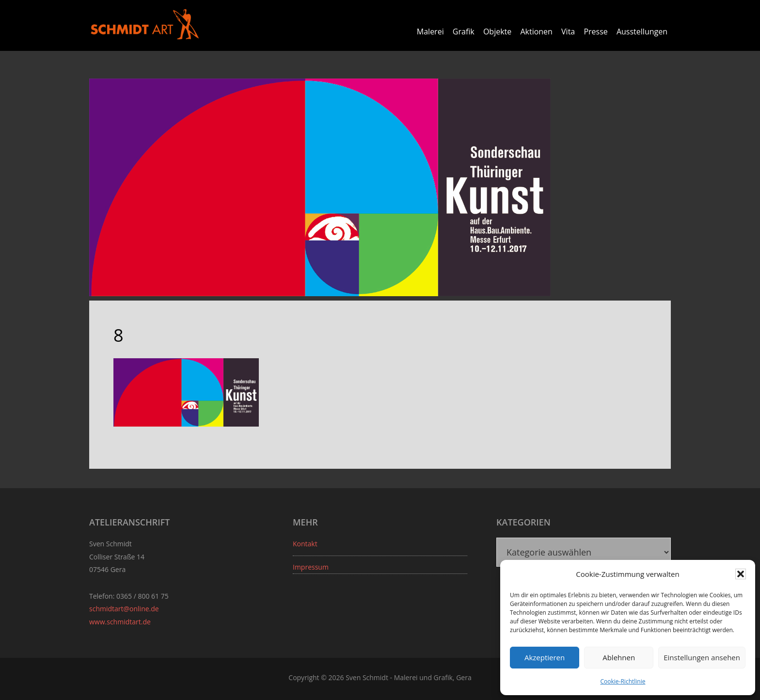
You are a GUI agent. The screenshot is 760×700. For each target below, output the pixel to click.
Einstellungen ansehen (702, 657)
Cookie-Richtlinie (623, 681)
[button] (741, 574)
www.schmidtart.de (120, 622)
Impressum (311, 567)
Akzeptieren (545, 657)
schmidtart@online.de (124, 609)
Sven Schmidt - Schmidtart (145, 24)
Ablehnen (619, 657)
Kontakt (305, 544)
